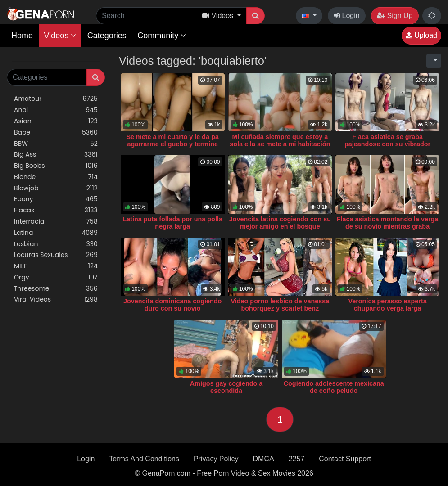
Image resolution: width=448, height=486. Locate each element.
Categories (107, 36)
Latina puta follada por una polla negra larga (172, 223)
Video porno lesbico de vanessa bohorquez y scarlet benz (280, 305)
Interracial (56, 222)
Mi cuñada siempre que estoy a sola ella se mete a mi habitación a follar (280, 144)
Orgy (56, 277)
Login (347, 16)
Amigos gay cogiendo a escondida (226, 387)
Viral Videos (56, 299)
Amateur (56, 99)
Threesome (56, 289)
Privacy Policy (216, 459)
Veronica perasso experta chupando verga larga (387, 305)
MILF (56, 266)
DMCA (264, 459)
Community (162, 36)
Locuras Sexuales (56, 255)
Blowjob (56, 188)
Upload (421, 35)
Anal (56, 110)
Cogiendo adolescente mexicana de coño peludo (334, 387)
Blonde (56, 177)
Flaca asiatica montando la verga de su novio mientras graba (388, 223)
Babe (56, 133)
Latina (56, 233)
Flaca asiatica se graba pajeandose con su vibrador (387, 140)
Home (22, 36)
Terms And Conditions (144, 459)
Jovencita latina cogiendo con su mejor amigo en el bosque (280, 223)
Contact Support (345, 459)
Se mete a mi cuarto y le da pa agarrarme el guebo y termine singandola (172, 144)
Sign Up (395, 16)
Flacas (56, 210)
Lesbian (56, 244)
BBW (56, 144)
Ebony (56, 199)
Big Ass (56, 155)
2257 (297, 459)
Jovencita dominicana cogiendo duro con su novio (172, 305)
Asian (56, 121)
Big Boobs (56, 166)
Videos (60, 36)
